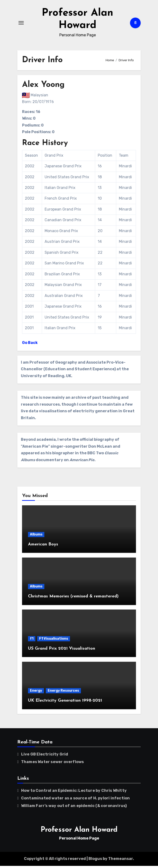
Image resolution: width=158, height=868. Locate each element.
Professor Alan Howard (79, 832)
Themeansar (121, 861)
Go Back (30, 345)
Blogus (95, 861)
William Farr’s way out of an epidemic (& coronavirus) (74, 808)
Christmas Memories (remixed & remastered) (73, 598)
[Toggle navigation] (21, 24)
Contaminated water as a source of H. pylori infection (76, 800)
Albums (36, 537)
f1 (32, 641)
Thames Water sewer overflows (53, 764)
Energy (36, 693)
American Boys (43, 547)
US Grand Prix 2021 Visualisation (62, 651)
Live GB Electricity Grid (45, 756)
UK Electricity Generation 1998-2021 (65, 703)
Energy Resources (63, 693)
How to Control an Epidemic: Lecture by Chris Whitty (74, 793)
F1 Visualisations (54, 641)
